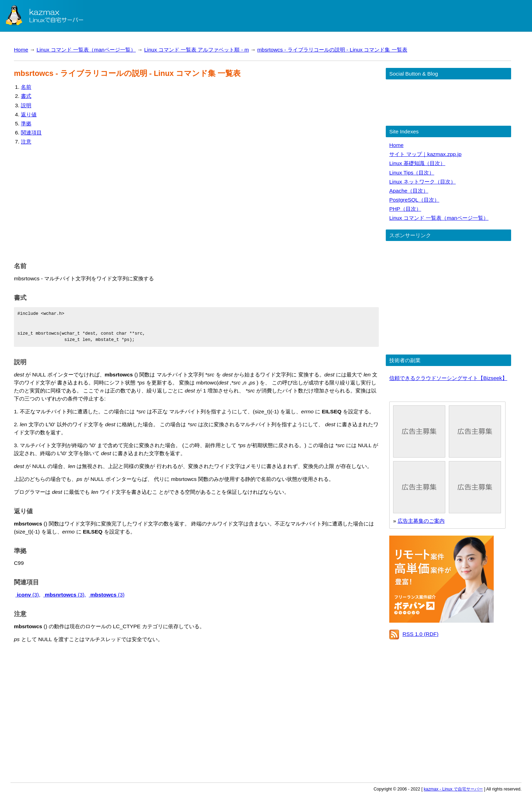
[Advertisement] (196, 202)
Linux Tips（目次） (412, 173)
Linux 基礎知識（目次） (417, 163)
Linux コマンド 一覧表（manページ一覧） (86, 50)
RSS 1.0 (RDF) (420, 634)
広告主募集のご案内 (421, 521)
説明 (26, 105)
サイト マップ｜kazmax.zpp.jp (425, 154)
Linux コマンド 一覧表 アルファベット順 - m (197, 50)
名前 (26, 87)
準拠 (26, 123)
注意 (26, 142)
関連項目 (31, 133)
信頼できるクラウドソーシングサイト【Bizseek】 (448, 378)
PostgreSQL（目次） (414, 200)
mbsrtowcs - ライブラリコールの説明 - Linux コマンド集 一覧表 (332, 50)
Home (21, 50)
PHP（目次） (405, 209)
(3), (28, 595)
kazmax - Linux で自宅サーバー (453, 789)
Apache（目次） (409, 191)
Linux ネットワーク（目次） (423, 182)
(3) (107, 595)
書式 (26, 96)
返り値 (29, 114)
